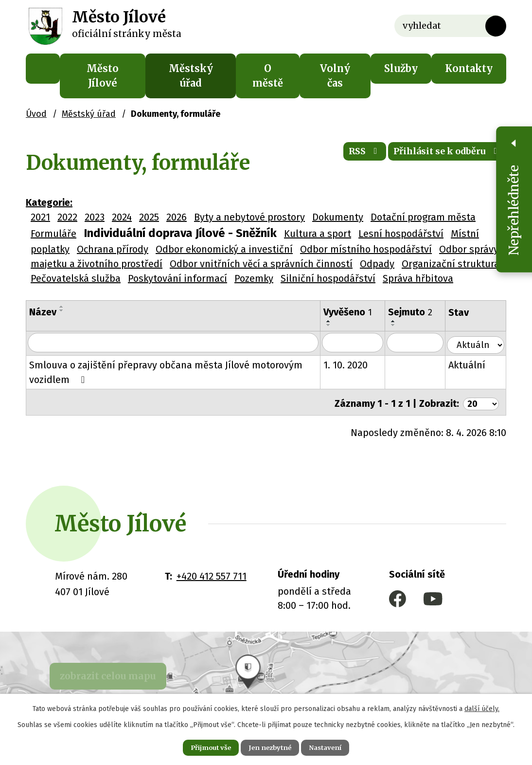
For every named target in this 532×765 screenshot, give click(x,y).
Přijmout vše (202, 747)
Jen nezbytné (270, 747)
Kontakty (469, 68)
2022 (67, 217)
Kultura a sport (318, 234)
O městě (268, 76)
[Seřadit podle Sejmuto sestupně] (400, 325)
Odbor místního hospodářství (366, 249)
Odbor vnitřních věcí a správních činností (261, 264)
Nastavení (334, 747)
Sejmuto (417, 312)
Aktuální (474, 364)
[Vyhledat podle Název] (176, 343)
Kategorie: (49, 202)
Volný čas (335, 76)
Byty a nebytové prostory (249, 217)
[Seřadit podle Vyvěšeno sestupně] (335, 325)
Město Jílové (103, 76)
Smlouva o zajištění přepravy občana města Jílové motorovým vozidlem (166, 372)
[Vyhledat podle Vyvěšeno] (359, 343)
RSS (344, 155)
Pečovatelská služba (76, 278)
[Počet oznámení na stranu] (479, 401)
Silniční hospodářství (328, 278)
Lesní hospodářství (401, 234)
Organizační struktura (451, 264)
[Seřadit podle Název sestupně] (62, 310)
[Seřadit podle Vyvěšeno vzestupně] (335, 321)
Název (43, 312)
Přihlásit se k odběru (440, 155)
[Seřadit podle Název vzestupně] (62, 307)
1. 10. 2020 (352, 364)
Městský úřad (191, 76)
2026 (177, 217)
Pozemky (254, 278)
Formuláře (53, 234)
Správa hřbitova (418, 278)
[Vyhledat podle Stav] (479, 342)
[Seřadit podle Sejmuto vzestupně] (400, 321)
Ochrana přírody (113, 249)
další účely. (482, 707)
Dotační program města (423, 217)
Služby (401, 68)
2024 (122, 217)
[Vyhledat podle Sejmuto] (422, 343)
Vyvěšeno (354, 312)
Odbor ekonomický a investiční (224, 249)
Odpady (377, 264)
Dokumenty (338, 217)
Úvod (43, 69)
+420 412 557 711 (212, 573)
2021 (40, 217)
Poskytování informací (177, 278)
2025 (149, 217)
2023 (95, 217)
